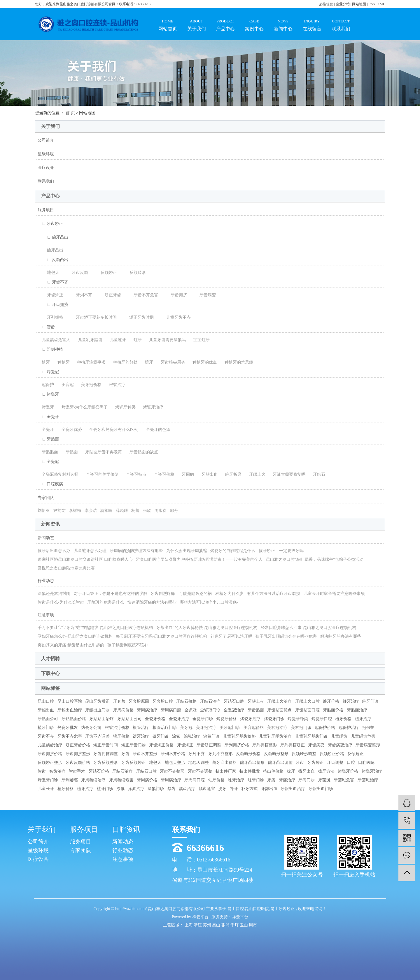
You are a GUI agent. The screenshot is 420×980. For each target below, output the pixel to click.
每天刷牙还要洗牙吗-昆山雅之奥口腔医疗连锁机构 (161, 636)
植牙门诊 (46, 728)
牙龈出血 (208, 474)
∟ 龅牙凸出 (53, 237)
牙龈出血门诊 (97, 710)
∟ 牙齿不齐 (53, 282)
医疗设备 (46, 168)
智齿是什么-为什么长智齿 (61, 602)
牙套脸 (119, 701)
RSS (372, 4)
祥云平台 (200, 917)
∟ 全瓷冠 (48, 462)
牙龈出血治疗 (70, 710)
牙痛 (271, 780)
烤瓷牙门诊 (274, 719)
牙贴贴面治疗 (101, 719)
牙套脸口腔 (163, 701)
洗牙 (222, 789)
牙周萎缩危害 (121, 780)
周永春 (160, 511)
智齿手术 (77, 771)
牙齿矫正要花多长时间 (92, 317)
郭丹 (174, 511)
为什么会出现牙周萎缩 (187, 551)
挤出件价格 (273, 771)
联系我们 (341, 20)
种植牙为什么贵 (230, 594)
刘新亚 (44, 511)
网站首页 (168, 20)
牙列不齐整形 (220, 754)
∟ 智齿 (46, 327)
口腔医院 (366, 763)
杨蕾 (135, 511)
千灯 (235, 925)
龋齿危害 (207, 789)
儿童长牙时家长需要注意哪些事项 (334, 594)
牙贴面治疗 (357, 710)
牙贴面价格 (333, 710)
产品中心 (225, 20)
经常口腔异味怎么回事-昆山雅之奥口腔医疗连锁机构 (308, 628)
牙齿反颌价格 (78, 763)
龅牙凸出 (50, 250)
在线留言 (312, 20)
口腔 (351, 763)
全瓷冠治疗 (234, 710)
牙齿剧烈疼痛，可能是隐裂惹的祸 (181, 594)
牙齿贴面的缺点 (142, 452)
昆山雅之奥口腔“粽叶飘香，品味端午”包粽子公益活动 (315, 559)
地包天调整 (199, 763)
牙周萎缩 (70, 780)
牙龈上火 (255, 474)
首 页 (70, 113)
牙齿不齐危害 (141, 295)
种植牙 (62, 362)
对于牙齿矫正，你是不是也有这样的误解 (111, 594)
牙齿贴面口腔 (307, 710)
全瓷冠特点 (134, 474)
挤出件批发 (250, 771)
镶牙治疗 (141, 736)
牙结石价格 (186, 701)
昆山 (217, 925)
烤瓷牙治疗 (151, 407)
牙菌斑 (324, 780)
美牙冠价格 (89, 385)
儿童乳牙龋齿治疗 (275, 736)
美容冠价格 (254, 728)
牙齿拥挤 (174, 295)
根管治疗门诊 (165, 728)
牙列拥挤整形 (265, 745)
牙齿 (125, 754)
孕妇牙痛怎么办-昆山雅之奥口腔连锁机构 (75, 636)
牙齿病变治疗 (340, 745)
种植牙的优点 (203, 362)
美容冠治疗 (277, 728)
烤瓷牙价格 (227, 719)
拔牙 (291, 771)
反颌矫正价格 (332, 754)
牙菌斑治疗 (368, 780)
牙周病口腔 (171, 710)
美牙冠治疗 (206, 728)
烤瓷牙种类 (123, 407)
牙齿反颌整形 (106, 763)
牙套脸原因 (139, 701)
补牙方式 (249, 789)
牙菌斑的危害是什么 (106, 602)
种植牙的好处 (123, 362)
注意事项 (46, 615)
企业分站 (343, 4)
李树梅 (75, 511)
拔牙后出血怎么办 (54, 551)
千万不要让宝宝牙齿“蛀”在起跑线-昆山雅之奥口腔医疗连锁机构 (95, 628)
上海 (189, 925)
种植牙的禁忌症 (237, 362)
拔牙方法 (326, 771)
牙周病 (186, 474)
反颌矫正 (104, 273)
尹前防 (60, 511)
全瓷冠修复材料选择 (58, 474)
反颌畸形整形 (276, 754)
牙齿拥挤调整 (106, 754)
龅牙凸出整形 (252, 763)
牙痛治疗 (287, 780)
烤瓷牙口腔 (322, 719)
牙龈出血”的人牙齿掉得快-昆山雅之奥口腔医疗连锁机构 (207, 628)
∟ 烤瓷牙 (48, 394)
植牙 (44, 362)
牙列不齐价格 (173, 754)
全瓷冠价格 (162, 474)
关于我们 (196, 20)
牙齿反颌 (75, 273)
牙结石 (317, 474)
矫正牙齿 (108, 295)
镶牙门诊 (161, 736)
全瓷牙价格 (155, 719)
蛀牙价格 (331, 701)
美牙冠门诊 (230, 728)
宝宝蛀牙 (199, 340)
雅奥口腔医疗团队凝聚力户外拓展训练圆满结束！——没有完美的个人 (199, 559)
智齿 (42, 771)
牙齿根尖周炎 (171, 362)
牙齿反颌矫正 (134, 763)
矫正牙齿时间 (106, 745)
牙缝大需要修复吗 (287, 474)
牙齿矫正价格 (161, 745)
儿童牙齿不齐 (174, 317)
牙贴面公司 (48, 719)
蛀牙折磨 (231, 474)
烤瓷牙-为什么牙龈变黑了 (83, 407)
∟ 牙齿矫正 (50, 224)
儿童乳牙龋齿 (88, 340)
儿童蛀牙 (116, 340)
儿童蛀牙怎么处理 (90, 551)
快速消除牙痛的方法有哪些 (152, 602)
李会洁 (91, 511)
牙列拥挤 (50, 317)
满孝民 (106, 511)
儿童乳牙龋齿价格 (239, 736)
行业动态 (46, 581)
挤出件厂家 (226, 771)
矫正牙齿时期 (137, 317)
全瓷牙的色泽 (156, 430)
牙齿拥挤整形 (78, 754)
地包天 (48, 273)
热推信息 (326, 4)
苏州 (208, 925)
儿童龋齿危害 (363, 736)
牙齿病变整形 (368, 745)
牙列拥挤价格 (237, 745)
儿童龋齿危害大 (54, 340)
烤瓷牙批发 (68, 728)
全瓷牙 (46, 430)
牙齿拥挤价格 (50, 754)
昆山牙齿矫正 (97, 701)
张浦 (226, 925)
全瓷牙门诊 (203, 719)
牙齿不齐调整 (97, 736)
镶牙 (147, 362)
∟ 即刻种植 (50, 349)
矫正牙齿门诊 (134, 745)
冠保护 (46, 385)
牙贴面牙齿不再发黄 (101, 452)
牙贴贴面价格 (74, 719)
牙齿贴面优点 (279, 710)
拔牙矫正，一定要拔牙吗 (281, 551)
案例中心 (254, 20)
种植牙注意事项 (89, 362)
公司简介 (46, 140)
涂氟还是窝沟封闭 (54, 594)
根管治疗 (115, 385)
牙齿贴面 (256, 710)
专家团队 (46, 498)
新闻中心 (283, 20)
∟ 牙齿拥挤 (53, 305)
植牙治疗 (363, 719)
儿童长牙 (46, 789)
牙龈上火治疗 (279, 701)
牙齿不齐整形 (145, 754)
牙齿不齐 (46, 736)
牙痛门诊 (307, 780)
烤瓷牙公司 (91, 728)
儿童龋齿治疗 (50, 745)
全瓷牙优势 (70, 430)
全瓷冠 (190, 710)
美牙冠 (186, 728)
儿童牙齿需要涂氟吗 (165, 340)
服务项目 (46, 210)
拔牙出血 (307, 771)
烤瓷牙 (46, 407)
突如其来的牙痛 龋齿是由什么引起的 (71, 645)
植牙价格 (343, 719)
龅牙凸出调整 (280, 763)
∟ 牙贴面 (48, 439)
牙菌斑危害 (344, 780)
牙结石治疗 (210, 701)
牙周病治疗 (147, 710)
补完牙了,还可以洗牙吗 (231, 636)
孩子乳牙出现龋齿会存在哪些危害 (286, 636)
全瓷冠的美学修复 (100, 474)
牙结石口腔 (234, 701)
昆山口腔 (46, 701)
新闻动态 (46, 538)
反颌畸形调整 (304, 754)
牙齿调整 (335, 763)
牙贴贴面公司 (129, 719)
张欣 (147, 511)
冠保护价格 (325, 728)
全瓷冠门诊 (210, 710)
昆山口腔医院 (70, 701)
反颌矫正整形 (50, 763)
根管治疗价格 (117, 728)
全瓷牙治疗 (179, 719)
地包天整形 (175, 763)
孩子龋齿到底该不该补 (128, 645)
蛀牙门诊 (370, 701)
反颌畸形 (133, 273)
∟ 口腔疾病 (50, 484)
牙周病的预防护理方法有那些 (136, 551)
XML (381, 4)
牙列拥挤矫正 (293, 745)
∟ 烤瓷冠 (48, 372)
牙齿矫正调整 (209, 745)
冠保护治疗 (349, 728)
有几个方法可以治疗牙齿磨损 (274, 594)
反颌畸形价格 (248, 754)
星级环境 (46, 154)
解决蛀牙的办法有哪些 (341, 636)
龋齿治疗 (187, 789)
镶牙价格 (121, 736)
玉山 (244, 925)
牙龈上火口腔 (307, 701)
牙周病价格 (123, 710)
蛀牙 (136, 340)
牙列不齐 (79, 295)
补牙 (234, 789)
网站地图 (359, 4)
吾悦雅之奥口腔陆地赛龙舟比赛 (66, 568)
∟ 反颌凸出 (53, 260)
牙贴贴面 (48, 452)
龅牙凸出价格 (225, 763)
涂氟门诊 (211, 736)
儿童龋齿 (339, 736)
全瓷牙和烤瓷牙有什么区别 (112, 430)
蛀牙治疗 (351, 701)
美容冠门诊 (301, 728)
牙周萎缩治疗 (93, 780)
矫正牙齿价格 (78, 745)
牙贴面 (70, 452)
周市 (253, 925)
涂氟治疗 (192, 736)
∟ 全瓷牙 (48, 417)
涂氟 (176, 736)
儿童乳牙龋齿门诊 (311, 736)
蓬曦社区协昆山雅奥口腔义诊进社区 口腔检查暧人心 (85, 559)
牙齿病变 (203, 295)
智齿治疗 (57, 771)
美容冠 (66, 385)
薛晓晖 (122, 511)
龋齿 (171, 789)
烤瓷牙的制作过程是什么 (233, 551)
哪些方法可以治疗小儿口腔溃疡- (209, 602)
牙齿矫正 (50, 295)
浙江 (198, 925)
